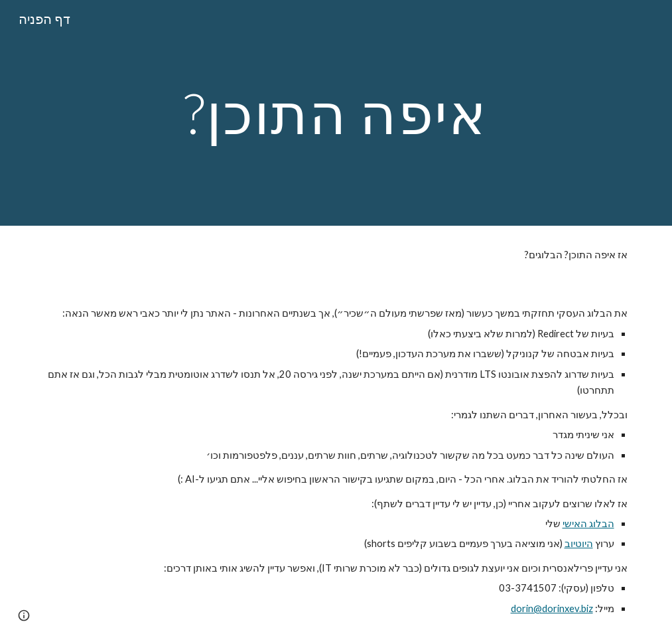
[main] (336, 113)
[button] (24, 615)
